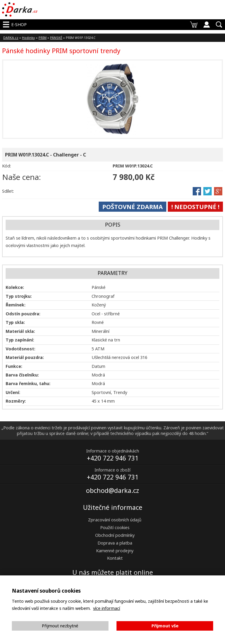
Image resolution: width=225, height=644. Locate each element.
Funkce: (14, 366)
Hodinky (28, 38)
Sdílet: (8, 191)
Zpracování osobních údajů (115, 520)
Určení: (13, 392)
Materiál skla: (20, 331)
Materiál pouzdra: (25, 357)
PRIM (43, 38)
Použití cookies (115, 527)
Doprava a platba (115, 543)
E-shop (19, 24)
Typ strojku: (19, 296)
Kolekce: (15, 287)
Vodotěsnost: (20, 349)
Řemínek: (16, 305)
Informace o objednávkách (113, 451)
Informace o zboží (112, 470)
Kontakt (115, 558)
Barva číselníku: (22, 375)
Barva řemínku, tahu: (28, 383)
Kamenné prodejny (115, 551)
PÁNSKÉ (56, 38)
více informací (107, 608)
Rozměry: (16, 401)
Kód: (7, 166)
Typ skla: (15, 322)
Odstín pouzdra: (23, 314)
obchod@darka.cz (112, 490)
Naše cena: (21, 177)
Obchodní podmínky (115, 535)
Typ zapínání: (20, 340)
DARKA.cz (11, 38)
